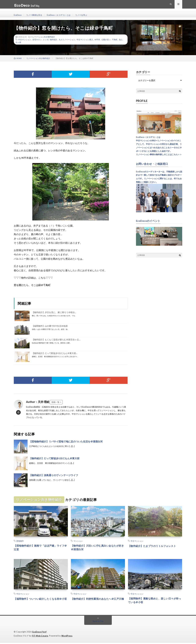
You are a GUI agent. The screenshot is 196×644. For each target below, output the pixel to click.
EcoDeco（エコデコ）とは (62, 15)
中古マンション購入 (85, 40)
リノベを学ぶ (86, 15)
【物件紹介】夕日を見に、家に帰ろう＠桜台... (54, 312)
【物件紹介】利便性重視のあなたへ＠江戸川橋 (98, 601)
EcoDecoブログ (40, 633)
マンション (78, 541)
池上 (121, 40)
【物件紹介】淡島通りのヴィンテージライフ (54, 475)
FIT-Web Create (40, 637)
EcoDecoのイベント (149, 221)
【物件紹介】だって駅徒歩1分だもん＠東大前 (54, 458)
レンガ (46, 40)
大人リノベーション (67, 40)
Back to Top (98, 622)
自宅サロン (37, 40)
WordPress (68, 637)
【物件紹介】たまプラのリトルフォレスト (155, 546)
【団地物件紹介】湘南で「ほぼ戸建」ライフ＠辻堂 (41, 548)
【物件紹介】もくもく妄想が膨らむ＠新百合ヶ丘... (56, 340)
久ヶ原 (18, 42)
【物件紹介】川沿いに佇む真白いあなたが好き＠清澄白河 (98, 548)
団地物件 (20, 541)
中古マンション (25, 40)
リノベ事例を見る (36, 15)
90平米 (97, 40)
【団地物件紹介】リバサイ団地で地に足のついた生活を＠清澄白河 (66, 441)
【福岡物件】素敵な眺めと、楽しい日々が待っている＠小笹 (155, 601)
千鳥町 (115, 40)
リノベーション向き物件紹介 (43, 37)
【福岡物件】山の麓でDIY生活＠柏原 (50, 326)
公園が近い (106, 40)
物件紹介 (54, 40)
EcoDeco (18, 15)
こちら (42, 278)
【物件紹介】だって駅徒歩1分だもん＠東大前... (55, 353)
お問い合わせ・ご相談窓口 (153, 164)
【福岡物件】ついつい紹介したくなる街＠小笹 (41, 601)
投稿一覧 (55, 402)
